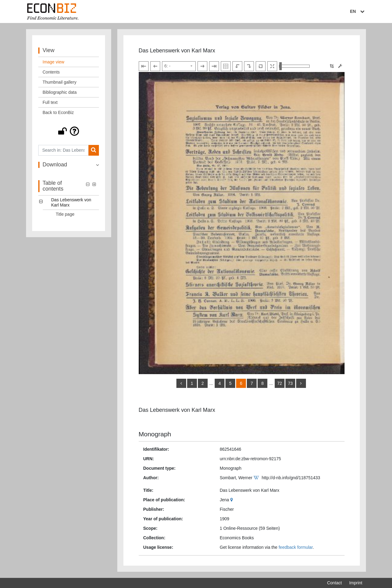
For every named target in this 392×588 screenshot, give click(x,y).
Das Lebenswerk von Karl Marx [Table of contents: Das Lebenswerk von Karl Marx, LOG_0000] (71, 202)
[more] (301, 383)
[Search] (94, 150)
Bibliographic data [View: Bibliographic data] (60, 92)
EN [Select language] (358, 11)
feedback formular (296, 547)
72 (280, 383)
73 (290, 383)
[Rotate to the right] (249, 66)
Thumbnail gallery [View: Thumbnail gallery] (60, 82)
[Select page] (179, 66)
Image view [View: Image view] (53, 62)
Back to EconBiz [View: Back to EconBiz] (58, 112)
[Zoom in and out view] (294, 66)
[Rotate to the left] (237, 66)
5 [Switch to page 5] (230, 383)
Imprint (356, 583)
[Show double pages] (226, 66)
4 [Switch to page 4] (220, 383)
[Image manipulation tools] (340, 66)
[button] (69, 131)
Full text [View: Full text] (50, 102)
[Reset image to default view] (261, 66)
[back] (181, 383)
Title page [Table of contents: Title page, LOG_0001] (65, 214)
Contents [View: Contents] (51, 72)
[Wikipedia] (257, 478)
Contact (334, 583)
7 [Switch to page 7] (252, 383)
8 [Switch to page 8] (262, 383)
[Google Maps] (232, 500)
